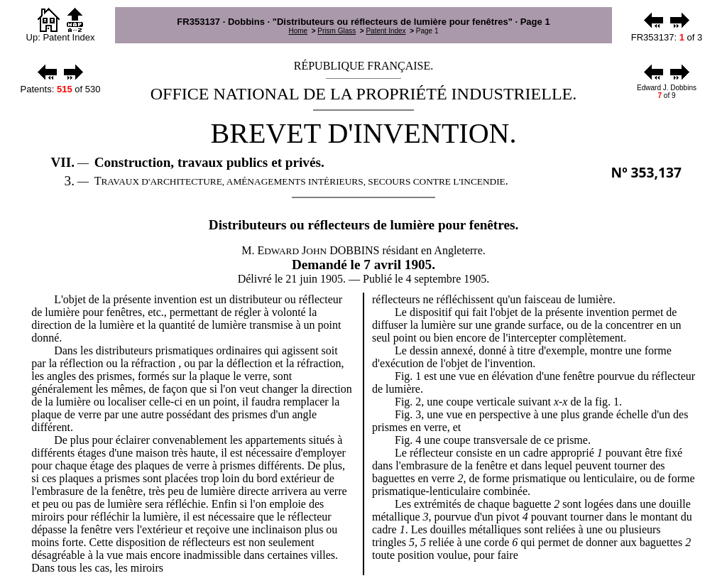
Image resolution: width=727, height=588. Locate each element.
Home (298, 31)
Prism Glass (337, 31)
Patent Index (386, 31)
